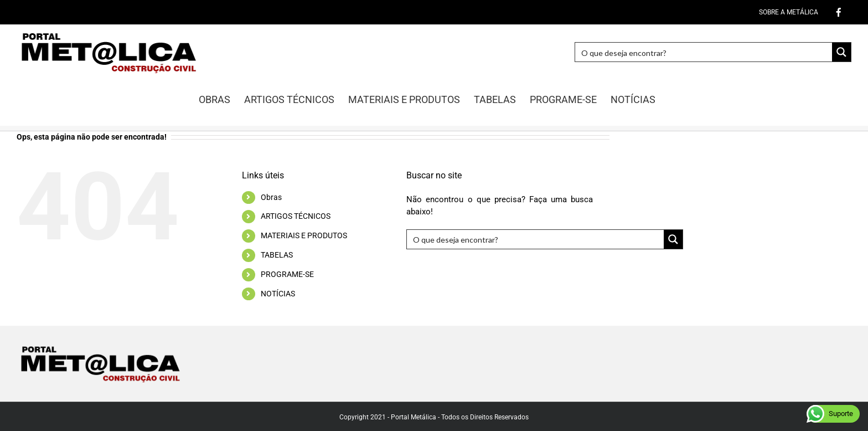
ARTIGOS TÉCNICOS (296, 216)
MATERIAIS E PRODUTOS (304, 235)
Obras (271, 197)
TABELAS (277, 255)
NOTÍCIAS (278, 294)
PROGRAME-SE (287, 274)
